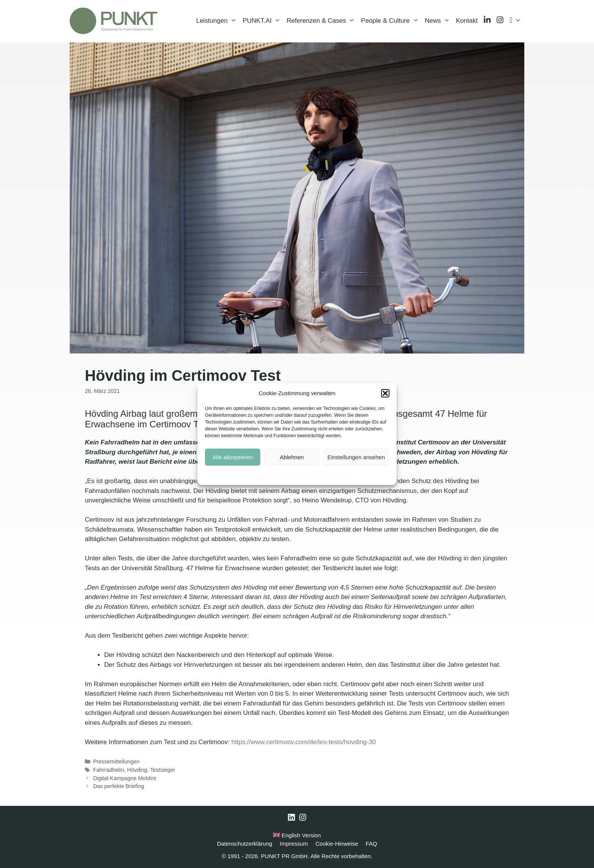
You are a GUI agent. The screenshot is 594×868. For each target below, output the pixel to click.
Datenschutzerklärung (303, 475)
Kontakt (467, 21)
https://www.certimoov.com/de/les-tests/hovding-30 (304, 742)
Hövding (137, 770)
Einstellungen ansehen (356, 457)
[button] (385, 393)
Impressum (340, 475)
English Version (297, 835)
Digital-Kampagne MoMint (125, 778)
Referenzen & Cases (322, 21)
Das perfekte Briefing (119, 786)
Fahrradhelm (109, 770)
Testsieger (163, 770)
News (439, 21)
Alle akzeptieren (233, 457)
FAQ (371, 844)
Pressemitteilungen (116, 762)
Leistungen (218, 21)
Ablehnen (292, 457)
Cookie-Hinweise (260, 475)
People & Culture (391, 21)
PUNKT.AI (263, 21)
